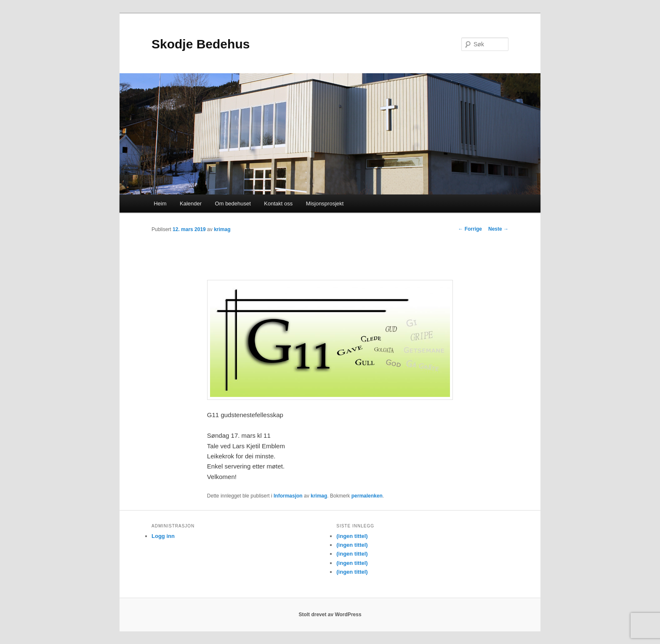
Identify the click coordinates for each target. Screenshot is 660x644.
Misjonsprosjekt (325, 204)
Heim (160, 204)
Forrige (470, 229)
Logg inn (163, 536)
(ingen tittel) (352, 536)
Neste (498, 229)
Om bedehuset (233, 204)
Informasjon (288, 496)
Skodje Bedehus (201, 44)
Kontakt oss (278, 204)
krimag (222, 229)
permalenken (367, 496)
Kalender (191, 204)
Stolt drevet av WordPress (330, 615)
